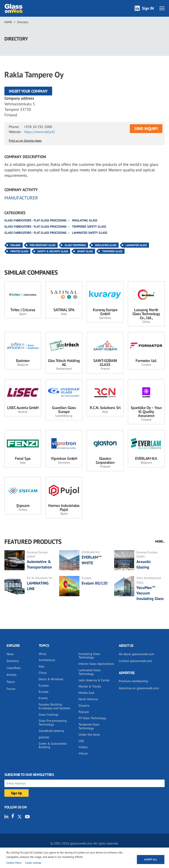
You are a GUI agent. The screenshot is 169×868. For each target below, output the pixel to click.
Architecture (47, 660)
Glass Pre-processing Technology (53, 723)
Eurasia (44, 685)
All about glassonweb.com (136, 654)
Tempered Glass (112, 251)
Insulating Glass (106, 245)
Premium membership (133, 681)
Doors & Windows (51, 679)
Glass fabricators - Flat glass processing (36, 220)
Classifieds (14, 668)
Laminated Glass (136, 245)
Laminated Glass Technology (90, 672)
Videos (83, 747)
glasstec (44, 737)
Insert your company (28, 91)
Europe (44, 692)
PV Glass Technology (92, 718)
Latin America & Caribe (94, 680)
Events (43, 698)
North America (88, 699)
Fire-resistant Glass (43, 245)
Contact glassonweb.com (135, 661)
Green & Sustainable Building (53, 745)
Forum (11, 689)
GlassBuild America (51, 731)
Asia (41, 666)
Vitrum (83, 753)
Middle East (86, 693)
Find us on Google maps (25, 141)
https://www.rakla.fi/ (39, 132)
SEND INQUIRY (146, 129)
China (43, 673)
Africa (42, 654)
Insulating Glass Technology (89, 656)
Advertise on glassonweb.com (139, 688)
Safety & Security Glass (53, 251)
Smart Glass (85, 251)
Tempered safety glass (89, 227)
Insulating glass (85, 220)
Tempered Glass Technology (89, 726)
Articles (12, 675)
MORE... (160, 541)
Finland (15, 245)
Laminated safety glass (90, 233)
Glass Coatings (49, 715)
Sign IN (148, 8)
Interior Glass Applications (96, 664)
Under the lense (89, 735)
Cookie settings (33, 863)
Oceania (84, 705)
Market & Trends (90, 686)
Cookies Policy (14, 863)
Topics (11, 682)
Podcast (84, 712)
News (10, 654)
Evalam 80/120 (95, 583)
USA (81, 741)
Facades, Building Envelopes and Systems (54, 706)
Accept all (151, 859)
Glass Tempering (75, 245)
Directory (23, 22)
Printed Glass (19, 251)
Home (8, 22)
